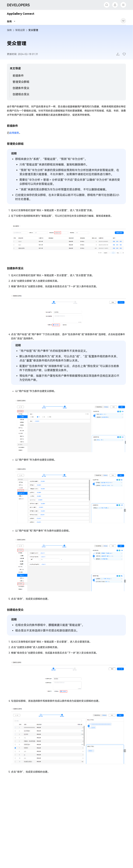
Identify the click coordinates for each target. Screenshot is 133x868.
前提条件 (18, 76)
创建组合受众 (21, 94)
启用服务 (14, 133)
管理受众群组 (21, 82)
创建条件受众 (21, 88)
